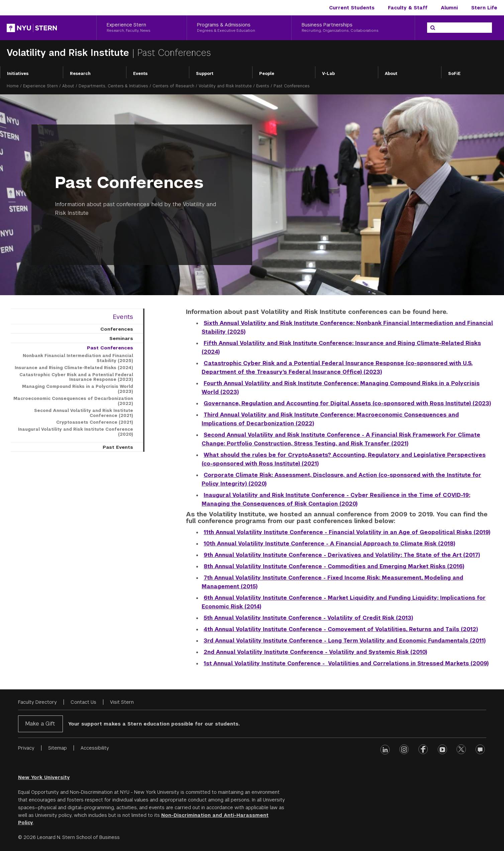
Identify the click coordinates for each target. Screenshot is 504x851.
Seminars (121, 338)
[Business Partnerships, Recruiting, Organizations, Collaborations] (353, 28)
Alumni (449, 8)
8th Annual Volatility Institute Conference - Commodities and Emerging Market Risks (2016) (334, 566)
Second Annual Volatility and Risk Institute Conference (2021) (84, 413)
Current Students (352, 8)
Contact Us (83, 702)
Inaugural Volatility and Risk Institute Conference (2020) (76, 432)
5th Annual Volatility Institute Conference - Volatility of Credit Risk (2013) (308, 618)
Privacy (26, 748)
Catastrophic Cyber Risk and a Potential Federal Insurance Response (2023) (76, 377)
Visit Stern (122, 702)
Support (205, 74)
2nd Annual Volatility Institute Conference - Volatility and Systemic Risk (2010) (315, 652)
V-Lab (328, 74)
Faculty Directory (37, 702)
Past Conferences (110, 348)
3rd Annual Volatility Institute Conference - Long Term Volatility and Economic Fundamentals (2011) (345, 641)
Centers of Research (173, 86)
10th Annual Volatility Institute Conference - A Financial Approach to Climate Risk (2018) (329, 544)
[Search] (433, 28)
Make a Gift (40, 724)
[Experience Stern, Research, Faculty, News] (142, 28)
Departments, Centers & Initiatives (113, 86)
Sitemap (58, 748)
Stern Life (484, 8)
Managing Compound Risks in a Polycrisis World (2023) (78, 389)
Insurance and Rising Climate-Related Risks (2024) (74, 368)
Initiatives (18, 74)
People (267, 74)
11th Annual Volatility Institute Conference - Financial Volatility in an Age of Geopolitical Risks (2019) (347, 532)
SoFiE (454, 74)
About (391, 74)
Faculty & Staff (408, 8)
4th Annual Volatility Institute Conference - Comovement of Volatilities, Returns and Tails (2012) (341, 629)
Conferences (117, 329)
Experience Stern (40, 86)
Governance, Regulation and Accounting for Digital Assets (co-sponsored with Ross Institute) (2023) (347, 403)
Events (140, 74)
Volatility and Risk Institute (69, 53)
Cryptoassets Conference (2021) (95, 422)
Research (80, 74)
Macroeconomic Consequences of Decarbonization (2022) (73, 401)
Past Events (118, 447)
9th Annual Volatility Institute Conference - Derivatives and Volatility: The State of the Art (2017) (342, 555)
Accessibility (95, 748)
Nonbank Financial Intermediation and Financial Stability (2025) (78, 358)
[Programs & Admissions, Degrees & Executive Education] (239, 28)
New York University (44, 777)
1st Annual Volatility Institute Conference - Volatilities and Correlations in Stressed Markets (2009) (346, 663)
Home (13, 86)
